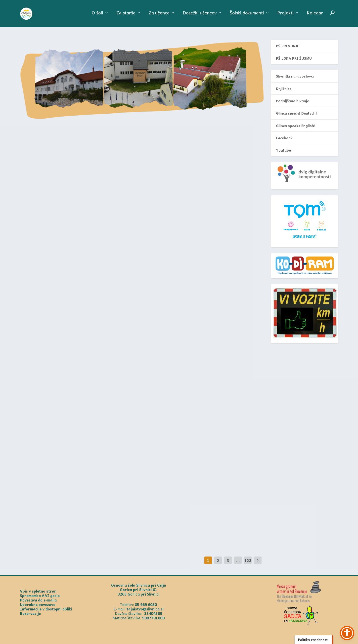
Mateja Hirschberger (48, 300)
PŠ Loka (98, 227)
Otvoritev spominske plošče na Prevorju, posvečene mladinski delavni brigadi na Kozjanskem (198, 134)
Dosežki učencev (200, 16)
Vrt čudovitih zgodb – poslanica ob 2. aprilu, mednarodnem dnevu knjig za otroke (204, 359)
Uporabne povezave (38, 604)
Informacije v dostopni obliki (46, 609)
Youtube (283, 150)
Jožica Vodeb (168, 373)
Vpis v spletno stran (38, 591)
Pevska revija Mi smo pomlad (193, 213)
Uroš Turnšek (43, 513)
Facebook (284, 138)
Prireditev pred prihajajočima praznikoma (72, 131)
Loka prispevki (229, 439)
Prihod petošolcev (53, 506)
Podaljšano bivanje (292, 101)
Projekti (285, 16)
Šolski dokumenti (247, 16)
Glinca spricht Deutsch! (296, 113)
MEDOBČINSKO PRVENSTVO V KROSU (199, 280)
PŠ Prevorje (225, 148)
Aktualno (85, 142)
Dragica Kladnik (45, 142)
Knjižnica (284, 88)
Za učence (159, 16)
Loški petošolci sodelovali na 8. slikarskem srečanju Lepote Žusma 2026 (77, 213)
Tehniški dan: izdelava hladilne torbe (74, 290)
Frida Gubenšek (45, 227)
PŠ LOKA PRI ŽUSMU (294, 58)
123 (248, 560)
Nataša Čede (168, 287)
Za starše (126, 16)
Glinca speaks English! (296, 126)
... (238, 560)
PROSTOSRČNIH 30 (50, 360)
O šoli (97, 16)
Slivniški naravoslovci (295, 76)
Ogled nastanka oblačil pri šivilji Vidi (77, 435)
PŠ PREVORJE (288, 46)
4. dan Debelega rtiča (182, 499)
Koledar (315, 16)
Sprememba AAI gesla (40, 596)
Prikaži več (41, 181)
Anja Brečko (42, 367)
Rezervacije (30, 613)
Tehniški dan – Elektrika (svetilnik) (204, 432)
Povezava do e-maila (38, 600)
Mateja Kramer (169, 148)
